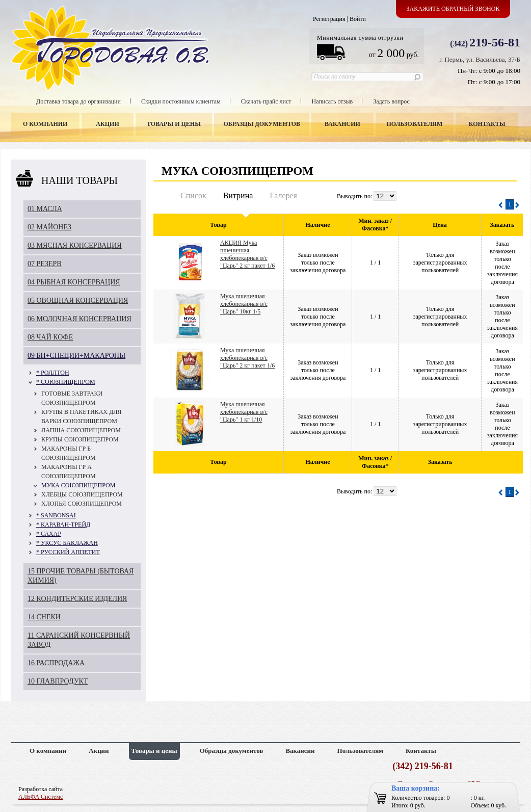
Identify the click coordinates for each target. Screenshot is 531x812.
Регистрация (329, 19)
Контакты (487, 124)
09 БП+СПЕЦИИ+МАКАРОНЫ (76, 356)
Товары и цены (174, 124)
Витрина (238, 195)
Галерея (283, 195)
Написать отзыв (333, 101)
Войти (358, 19)
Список (193, 195)
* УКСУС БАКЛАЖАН (67, 543)
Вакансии (342, 124)
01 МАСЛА (45, 209)
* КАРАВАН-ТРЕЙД (63, 525)
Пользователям (415, 124)
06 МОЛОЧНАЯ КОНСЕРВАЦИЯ (79, 319)
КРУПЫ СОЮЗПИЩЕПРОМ (80, 439)
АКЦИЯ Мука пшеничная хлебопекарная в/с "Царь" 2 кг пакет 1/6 (247, 254)
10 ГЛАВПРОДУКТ (58, 681)
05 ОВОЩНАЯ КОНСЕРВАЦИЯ (78, 300)
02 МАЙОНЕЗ (49, 227)
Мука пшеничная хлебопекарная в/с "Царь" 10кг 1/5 (244, 304)
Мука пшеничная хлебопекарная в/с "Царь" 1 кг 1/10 (244, 412)
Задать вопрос (391, 101)
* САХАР (49, 534)
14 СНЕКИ (44, 617)
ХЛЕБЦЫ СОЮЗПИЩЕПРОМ (82, 494)
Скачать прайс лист (266, 101)
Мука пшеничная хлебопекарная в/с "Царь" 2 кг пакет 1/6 (247, 358)
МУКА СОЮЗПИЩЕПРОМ (78, 485)
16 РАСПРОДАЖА (56, 663)
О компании (45, 124)
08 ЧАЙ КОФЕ (50, 337)
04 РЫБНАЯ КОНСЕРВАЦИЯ (74, 282)
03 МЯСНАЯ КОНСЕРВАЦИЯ (75, 245)
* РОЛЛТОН (53, 373)
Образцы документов (262, 124)
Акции (107, 124)
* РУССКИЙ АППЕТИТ (68, 552)
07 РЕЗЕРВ (45, 264)
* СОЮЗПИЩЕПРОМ (66, 382)
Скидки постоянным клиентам (181, 101)
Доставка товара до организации (78, 101)
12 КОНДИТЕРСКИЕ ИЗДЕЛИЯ (77, 599)
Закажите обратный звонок (453, 9)
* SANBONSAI (56, 515)
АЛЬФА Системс (41, 797)
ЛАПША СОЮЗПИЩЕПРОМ (81, 430)
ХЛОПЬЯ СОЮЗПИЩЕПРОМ (82, 504)
